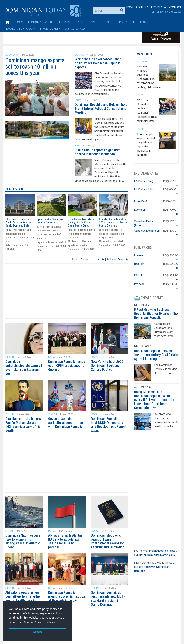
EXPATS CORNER (152, 298)
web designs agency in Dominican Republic (154, 567)
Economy (34, 22)
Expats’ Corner (50, 29)
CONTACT (175, 7)
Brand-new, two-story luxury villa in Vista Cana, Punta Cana (81, 223)
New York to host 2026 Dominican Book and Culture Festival (107, 366)
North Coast (141, 22)
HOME (130, 7)
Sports (123, 22)
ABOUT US (142, 7)
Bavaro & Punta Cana (20, 29)
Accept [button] (37, 632)
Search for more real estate (88, 259)
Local (20, 22)
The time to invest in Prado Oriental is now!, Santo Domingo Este (19, 223)
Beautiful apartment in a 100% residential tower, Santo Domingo (114, 223)
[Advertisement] (69, 35)
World (50, 22)
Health (79, 22)
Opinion (94, 22)
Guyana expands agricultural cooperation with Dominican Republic (65, 423)
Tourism (65, 22)
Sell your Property (118, 259)
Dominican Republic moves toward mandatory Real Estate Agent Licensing (156, 355)
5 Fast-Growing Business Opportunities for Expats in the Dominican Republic (156, 314)
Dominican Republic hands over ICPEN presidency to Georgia (67, 366)
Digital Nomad (75, 29)
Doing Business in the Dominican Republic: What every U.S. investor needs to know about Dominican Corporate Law (154, 400)
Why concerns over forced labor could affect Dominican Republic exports (98, 64)
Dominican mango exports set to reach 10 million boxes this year (35, 67)
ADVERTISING (159, 7)
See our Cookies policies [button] (40, 622)
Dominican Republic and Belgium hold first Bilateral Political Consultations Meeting (101, 109)
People (109, 22)
